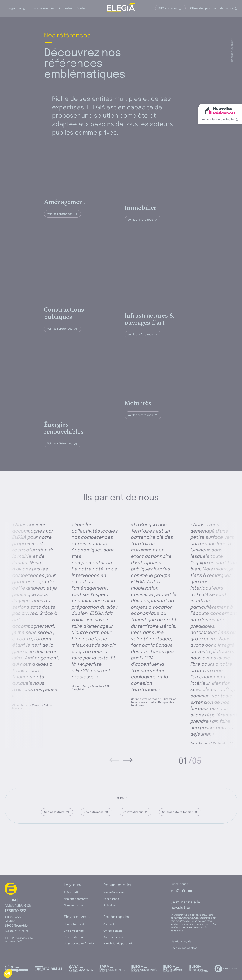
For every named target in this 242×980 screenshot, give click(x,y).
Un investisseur (133, 841)
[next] (128, 789)
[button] (8, 974)
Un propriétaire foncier (177, 841)
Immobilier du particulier (119, 944)
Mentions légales (182, 942)
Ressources (111, 899)
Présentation (73, 893)
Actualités (66, 8)
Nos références (44, 8)
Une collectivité (54, 841)
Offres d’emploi (113, 931)
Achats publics (226, 8)
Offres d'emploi (200, 8)
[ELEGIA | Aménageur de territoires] (121, 8)
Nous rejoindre (74, 905)
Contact (82, 8)
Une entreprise (94, 841)
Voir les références (60, 225)
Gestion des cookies (184, 948)
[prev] (114, 789)
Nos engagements (76, 899)
